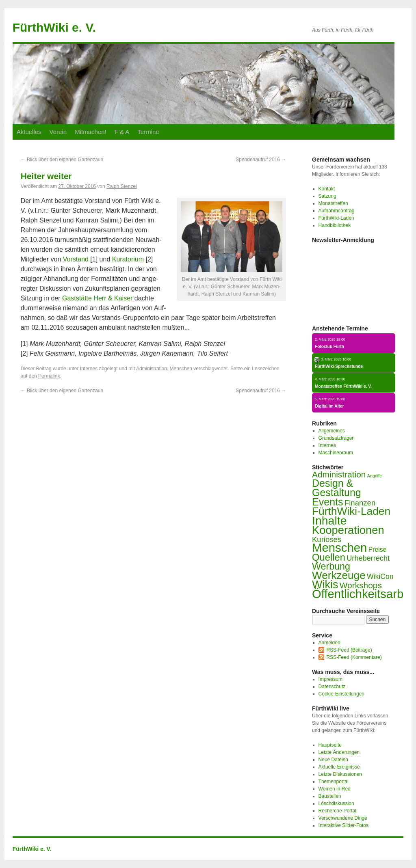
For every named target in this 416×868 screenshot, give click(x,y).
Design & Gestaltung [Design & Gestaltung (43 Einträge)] (337, 488)
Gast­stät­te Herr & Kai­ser (97, 298)
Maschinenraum (336, 453)
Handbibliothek (335, 225)
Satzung (327, 196)
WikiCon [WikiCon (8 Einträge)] (380, 577)
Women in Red (335, 789)
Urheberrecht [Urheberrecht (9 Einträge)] (368, 558)
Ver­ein (58, 132)
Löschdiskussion (336, 803)
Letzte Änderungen (339, 752)
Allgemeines (332, 431)
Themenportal (334, 782)
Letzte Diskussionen (340, 774)
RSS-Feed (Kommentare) (354, 657)
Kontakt (327, 189)
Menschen (181, 369)
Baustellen (330, 796)
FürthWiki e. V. (54, 27)
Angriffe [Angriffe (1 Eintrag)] (375, 476)
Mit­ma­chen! (91, 132)
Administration (152, 369)
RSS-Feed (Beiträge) (349, 650)
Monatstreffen (333, 203)
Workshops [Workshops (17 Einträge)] (361, 585)
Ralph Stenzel (122, 186)
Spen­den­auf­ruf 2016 (261, 160)
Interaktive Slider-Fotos (343, 825)
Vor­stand (76, 259)
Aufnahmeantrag (337, 211)
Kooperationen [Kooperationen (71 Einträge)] (348, 530)
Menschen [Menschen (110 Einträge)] (339, 547)
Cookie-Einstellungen (341, 694)
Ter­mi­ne (148, 132)
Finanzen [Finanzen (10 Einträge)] (360, 503)
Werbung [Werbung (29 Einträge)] (331, 566)
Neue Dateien (333, 760)
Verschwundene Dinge (343, 818)
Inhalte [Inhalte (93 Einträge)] (329, 520)
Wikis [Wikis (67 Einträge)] (325, 585)
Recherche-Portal (337, 811)
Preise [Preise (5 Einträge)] (378, 550)
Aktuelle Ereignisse (339, 767)
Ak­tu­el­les (29, 132)
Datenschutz (332, 687)
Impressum (330, 679)
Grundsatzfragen (337, 438)
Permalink (49, 376)
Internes (89, 369)
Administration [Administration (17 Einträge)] (339, 474)
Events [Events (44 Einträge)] (328, 502)
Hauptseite (330, 745)
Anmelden (329, 643)
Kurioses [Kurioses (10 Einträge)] (327, 539)
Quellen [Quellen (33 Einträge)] (329, 557)
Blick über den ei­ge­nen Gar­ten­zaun (62, 160)
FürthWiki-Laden (336, 218)
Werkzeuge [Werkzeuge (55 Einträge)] (339, 575)
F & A (122, 132)
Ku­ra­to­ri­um (128, 259)
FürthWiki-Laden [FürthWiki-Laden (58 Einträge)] (351, 511)
